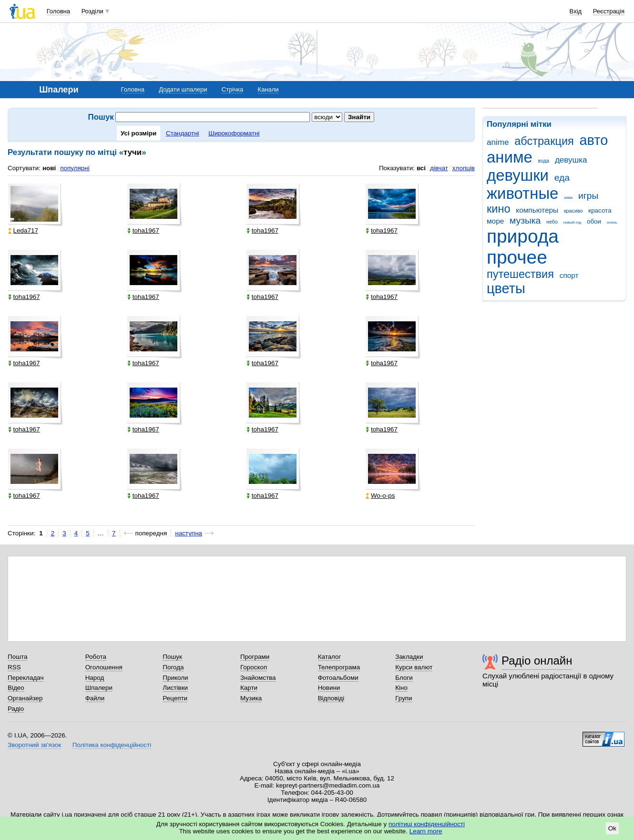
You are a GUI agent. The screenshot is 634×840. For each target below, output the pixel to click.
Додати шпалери (183, 89)
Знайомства (258, 678)
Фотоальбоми (338, 678)
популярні (75, 168)
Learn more (426, 831)
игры (588, 196)
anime (498, 142)
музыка (525, 220)
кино (499, 209)
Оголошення (104, 667)
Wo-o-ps (380, 496)
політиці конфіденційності (427, 824)
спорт (569, 275)
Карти (249, 688)
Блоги (404, 678)
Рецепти (175, 698)
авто (594, 140)
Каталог (330, 657)
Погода (173, 667)
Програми (255, 657)
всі (421, 168)
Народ (95, 678)
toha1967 (143, 230)
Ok (612, 828)
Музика (251, 698)
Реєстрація (609, 11)
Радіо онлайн (537, 661)
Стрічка (232, 89)
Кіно (401, 688)
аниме (510, 157)
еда (562, 178)
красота (600, 210)
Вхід (576, 11)
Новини (329, 688)
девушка (571, 160)
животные (522, 193)
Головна (58, 11)
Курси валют (414, 667)
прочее (517, 257)
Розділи (92, 11)
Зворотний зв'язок (34, 745)
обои (594, 221)
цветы (506, 288)
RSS (14, 667)
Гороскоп (254, 667)
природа (523, 236)
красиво (573, 211)
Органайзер (25, 698)
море (495, 221)
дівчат (439, 168)
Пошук (172, 657)
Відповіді (331, 698)
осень (612, 222)
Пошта (17, 657)
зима (568, 198)
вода (544, 161)
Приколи (175, 678)
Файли (95, 698)
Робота (96, 657)
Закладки (409, 657)
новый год (572, 222)
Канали (268, 89)
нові (49, 168)
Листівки (175, 688)
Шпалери (99, 688)
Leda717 (23, 230)
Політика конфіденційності (112, 745)
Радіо (16, 709)
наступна (189, 533)
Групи (404, 698)
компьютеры (537, 210)
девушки (518, 175)
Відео (16, 688)
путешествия (520, 274)
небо (552, 222)
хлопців (464, 168)
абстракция (544, 141)
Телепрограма (339, 667)
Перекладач (26, 678)
